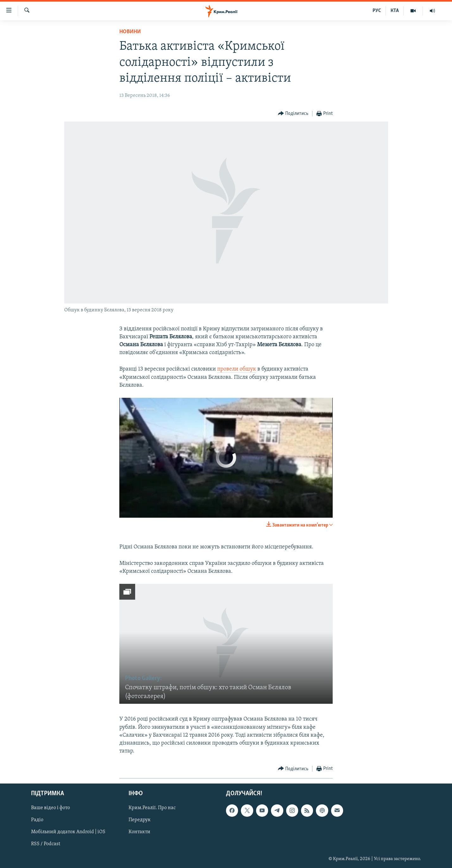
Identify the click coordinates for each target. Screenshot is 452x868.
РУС (377, 11)
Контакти (139, 832)
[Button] (293, 114)
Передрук (140, 820)
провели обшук (237, 369)
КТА (395, 11)
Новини (130, 32)
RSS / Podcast (46, 844)
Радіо (37, 820)
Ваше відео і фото (50, 808)
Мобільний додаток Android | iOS (68, 832)
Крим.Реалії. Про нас (152, 808)
